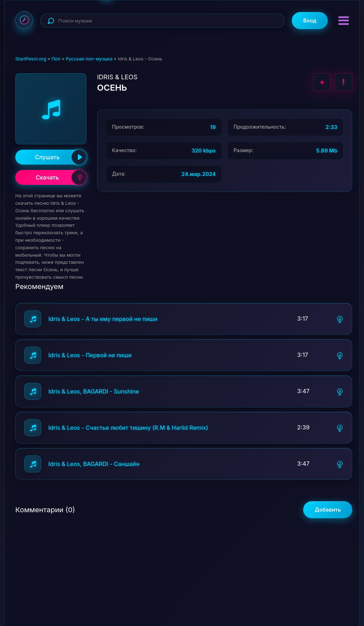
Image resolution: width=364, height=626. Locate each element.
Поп (56, 59)
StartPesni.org (31, 59)
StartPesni (24, 20)
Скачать (61, 177)
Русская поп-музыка (89, 59)
